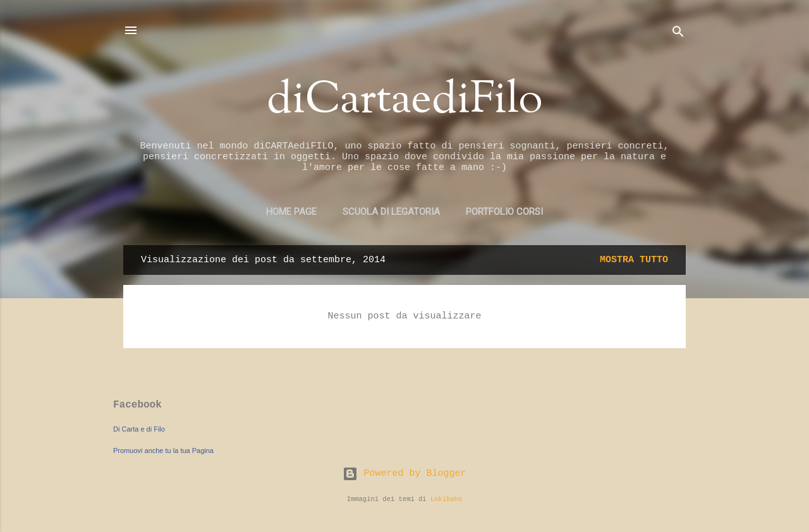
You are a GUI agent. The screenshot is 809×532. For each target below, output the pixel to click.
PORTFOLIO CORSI (504, 212)
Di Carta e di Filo (139, 429)
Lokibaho (446, 499)
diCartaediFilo (405, 101)
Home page (291, 212)
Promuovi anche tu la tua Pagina (163, 450)
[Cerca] (678, 34)
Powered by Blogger (404, 474)
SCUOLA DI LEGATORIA (391, 212)
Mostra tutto (634, 260)
